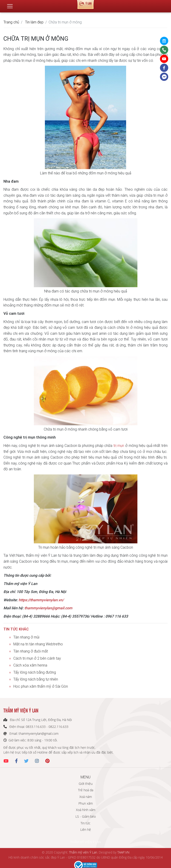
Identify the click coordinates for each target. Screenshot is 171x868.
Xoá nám (86, 797)
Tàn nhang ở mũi (26, 637)
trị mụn (119, 445)
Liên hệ (86, 830)
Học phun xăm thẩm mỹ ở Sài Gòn (41, 686)
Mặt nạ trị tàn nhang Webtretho (38, 644)
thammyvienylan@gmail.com (48, 608)
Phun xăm (86, 803)
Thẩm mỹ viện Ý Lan (83, 852)
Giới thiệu (86, 784)
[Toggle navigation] (10, 4)
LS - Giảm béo (86, 816)
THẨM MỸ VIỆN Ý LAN (86, 842)
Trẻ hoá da (86, 790)
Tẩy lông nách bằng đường (35, 672)
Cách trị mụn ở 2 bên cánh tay (37, 658)
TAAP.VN (123, 852)
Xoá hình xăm (86, 810)
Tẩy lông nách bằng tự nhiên (36, 679)
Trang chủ (11, 22)
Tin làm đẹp (34, 22)
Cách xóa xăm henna (30, 665)
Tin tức (85, 823)
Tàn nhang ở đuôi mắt (31, 651)
